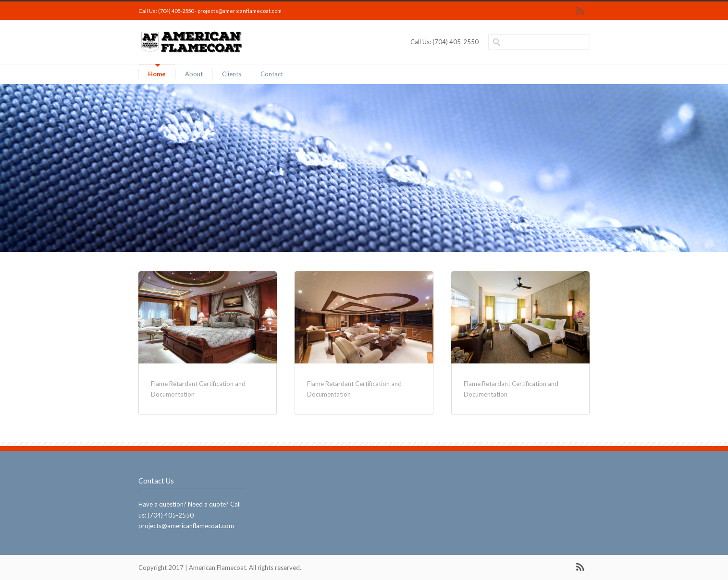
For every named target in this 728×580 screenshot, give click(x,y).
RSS (580, 11)
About (194, 74)
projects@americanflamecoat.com (240, 11)
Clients (232, 74)
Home (157, 74)
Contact (272, 74)
